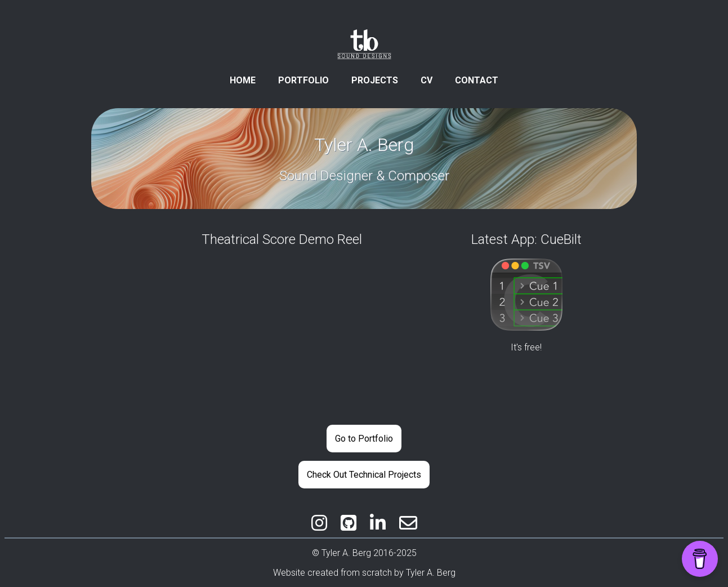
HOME (243, 80)
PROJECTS (375, 80)
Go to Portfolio (364, 439)
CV (426, 80)
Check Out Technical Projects (364, 475)
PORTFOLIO (303, 80)
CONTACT (477, 80)
